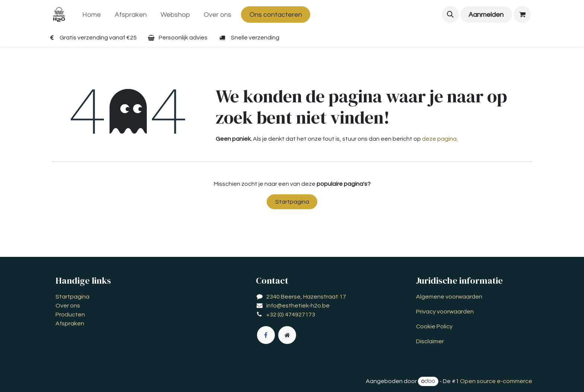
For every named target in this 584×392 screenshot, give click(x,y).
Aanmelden (486, 15)
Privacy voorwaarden (445, 312)
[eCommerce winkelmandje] (522, 15)
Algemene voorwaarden (449, 297)
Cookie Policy (434, 326)
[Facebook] (266, 335)
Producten (70, 315)
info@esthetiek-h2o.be (298, 306)
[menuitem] (92, 15)
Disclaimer (430, 341)
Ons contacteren (276, 15)
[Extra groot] (287, 335)
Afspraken (70, 324)
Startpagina (292, 202)
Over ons (68, 306)
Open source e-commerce (496, 381)
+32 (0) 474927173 (291, 315)
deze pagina (439, 139)
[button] (450, 15)
